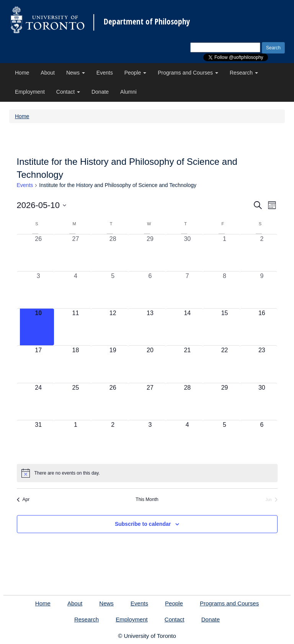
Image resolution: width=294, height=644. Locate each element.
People (135, 73)
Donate (100, 92)
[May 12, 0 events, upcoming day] (113, 327)
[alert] (147, 473)
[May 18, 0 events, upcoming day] (76, 364)
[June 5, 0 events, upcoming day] (225, 439)
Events (105, 73)
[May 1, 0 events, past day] (225, 253)
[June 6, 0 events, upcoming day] (262, 439)
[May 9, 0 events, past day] (262, 290)
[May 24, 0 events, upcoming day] (38, 402)
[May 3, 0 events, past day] (38, 290)
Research (244, 73)
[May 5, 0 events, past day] (113, 290)
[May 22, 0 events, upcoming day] (225, 364)
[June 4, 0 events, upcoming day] (187, 439)
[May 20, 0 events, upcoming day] (150, 364)
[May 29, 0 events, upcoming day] (225, 402)
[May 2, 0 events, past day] (262, 253)
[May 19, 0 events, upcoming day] (113, 364)
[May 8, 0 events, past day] (225, 290)
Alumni (128, 92)
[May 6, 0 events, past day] (150, 290)
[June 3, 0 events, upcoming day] (150, 439)
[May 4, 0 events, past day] (76, 290)
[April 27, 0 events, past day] (76, 253)
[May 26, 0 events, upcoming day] (113, 402)
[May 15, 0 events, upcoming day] (225, 327)
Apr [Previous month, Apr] (23, 499)
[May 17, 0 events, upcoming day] (38, 364)
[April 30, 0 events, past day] (187, 253)
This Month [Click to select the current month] (147, 499)
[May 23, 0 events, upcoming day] (262, 364)
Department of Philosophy (147, 22)
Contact (68, 92)
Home (22, 73)
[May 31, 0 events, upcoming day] (38, 439)
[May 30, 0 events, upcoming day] (262, 402)
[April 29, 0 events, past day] (150, 253)
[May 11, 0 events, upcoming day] (76, 327)
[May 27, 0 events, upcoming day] (150, 402)
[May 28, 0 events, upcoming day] (187, 402)
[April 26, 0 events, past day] (38, 253)
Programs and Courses (188, 73)
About (48, 73)
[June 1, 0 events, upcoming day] (76, 439)
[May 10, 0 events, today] (38, 327)
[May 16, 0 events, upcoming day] (262, 327)
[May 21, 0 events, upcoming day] (187, 364)
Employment (30, 92)
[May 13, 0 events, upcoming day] (150, 327)
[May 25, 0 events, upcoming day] (76, 402)
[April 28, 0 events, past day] (113, 253)
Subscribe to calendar (143, 524)
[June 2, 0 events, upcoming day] (113, 439)
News (76, 73)
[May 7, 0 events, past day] (187, 290)
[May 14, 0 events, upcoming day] (187, 327)
